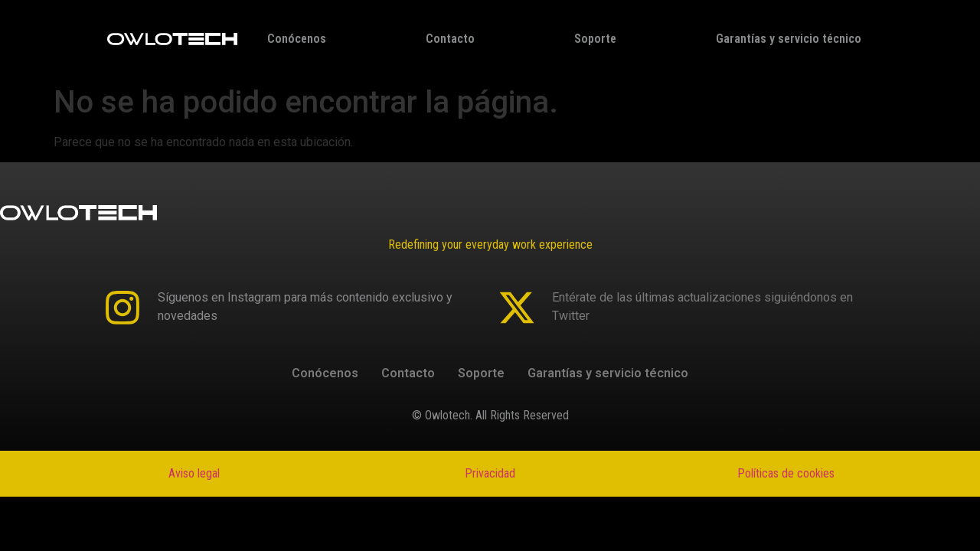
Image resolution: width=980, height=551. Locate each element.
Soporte (595, 39)
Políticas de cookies (786, 473)
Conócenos (297, 39)
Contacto (450, 39)
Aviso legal (194, 473)
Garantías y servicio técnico (789, 39)
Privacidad (490, 473)
